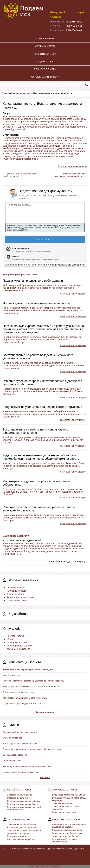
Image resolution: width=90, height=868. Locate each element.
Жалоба (11, 639)
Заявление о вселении (63, 803)
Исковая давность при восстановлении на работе (70, 175)
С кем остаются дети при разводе (19, 692)
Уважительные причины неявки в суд (21, 772)
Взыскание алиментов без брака (24, 801)
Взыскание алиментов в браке (22, 804)
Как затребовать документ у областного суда (25, 698)
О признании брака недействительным (22, 704)
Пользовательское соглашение (45, 866)
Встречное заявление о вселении (69, 795)
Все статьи (45, 778)
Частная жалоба (15, 636)
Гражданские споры (17, 601)
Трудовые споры (15, 594)
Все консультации (45, 712)
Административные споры (21, 597)
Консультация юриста (45, 77)
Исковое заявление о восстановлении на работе (28, 138)
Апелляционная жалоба (19, 646)
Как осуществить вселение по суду (20, 743)
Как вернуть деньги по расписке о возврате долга (27, 766)
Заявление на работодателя (22, 824)
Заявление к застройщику (65, 836)
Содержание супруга (17, 798)
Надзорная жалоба (17, 642)
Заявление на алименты (19, 795)
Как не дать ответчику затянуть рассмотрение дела (28, 669)
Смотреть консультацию (73, 294)
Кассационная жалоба (18, 649)
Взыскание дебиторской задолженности (64, 840)
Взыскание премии (16, 836)
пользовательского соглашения (68, 265)
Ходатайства (18, 614)
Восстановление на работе (21, 839)
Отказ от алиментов (13, 738)
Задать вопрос (45, 239)
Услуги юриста (45, 39)
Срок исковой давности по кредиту (20, 732)
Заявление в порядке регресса (67, 833)
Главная (6, 93)
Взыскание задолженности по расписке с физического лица (32, 749)
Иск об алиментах (12, 675)
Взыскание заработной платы (23, 828)
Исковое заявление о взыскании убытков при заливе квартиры (34, 681)
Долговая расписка (12, 761)
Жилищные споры (16, 591)
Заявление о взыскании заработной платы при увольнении (25, 832)
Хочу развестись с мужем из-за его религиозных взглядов (31, 686)
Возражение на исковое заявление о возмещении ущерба (70, 826)
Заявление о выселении (64, 812)
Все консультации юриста (73, 166)
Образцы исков (45, 46)
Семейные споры (16, 588)
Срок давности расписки (15, 755)
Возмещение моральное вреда (67, 830)
